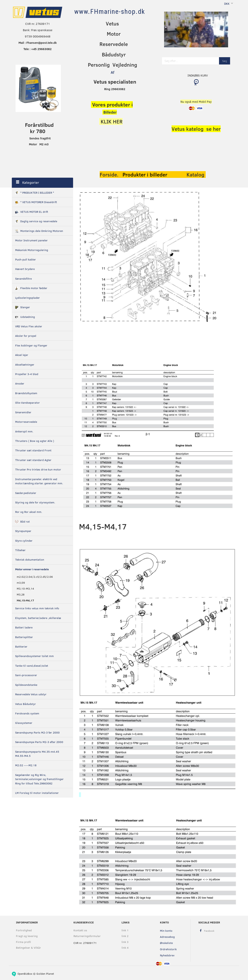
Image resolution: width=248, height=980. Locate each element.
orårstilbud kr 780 (41, 128)
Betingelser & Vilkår (28, 948)
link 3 (125, 942)
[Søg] (225, 61)
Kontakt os (80, 930)
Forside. (109, 175)
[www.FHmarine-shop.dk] (110, 11)
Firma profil (23, 942)
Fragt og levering (27, 936)
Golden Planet (45, 974)
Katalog (196, 175)
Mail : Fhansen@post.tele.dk (38, 43)
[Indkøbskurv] (196, 84)
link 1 (125, 930)
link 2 (125, 936)
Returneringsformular (87, 936)
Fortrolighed (24, 930)
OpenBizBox (25, 974)
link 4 (125, 948)
